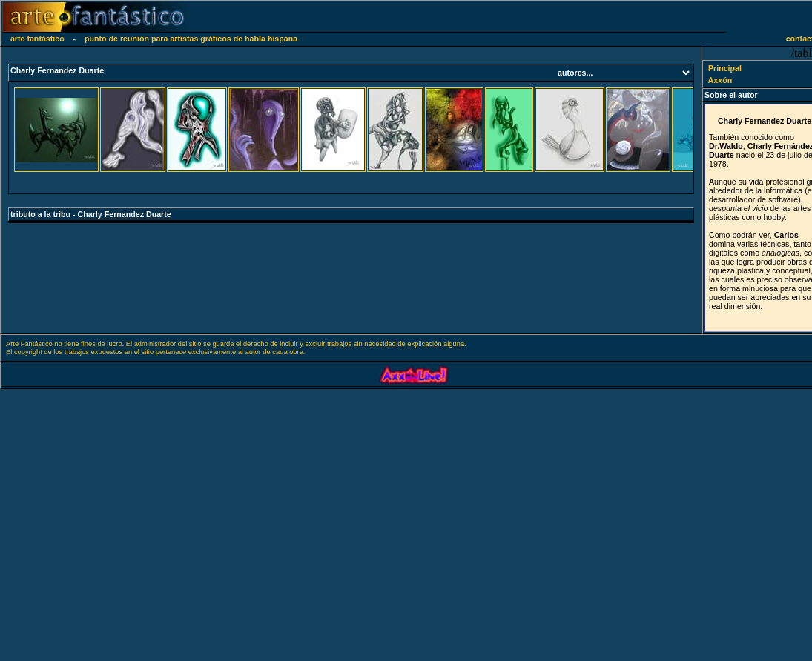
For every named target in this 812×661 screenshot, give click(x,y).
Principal (717, 68)
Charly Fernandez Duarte (125, 214)
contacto (795, 39)
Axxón (713, 80)
